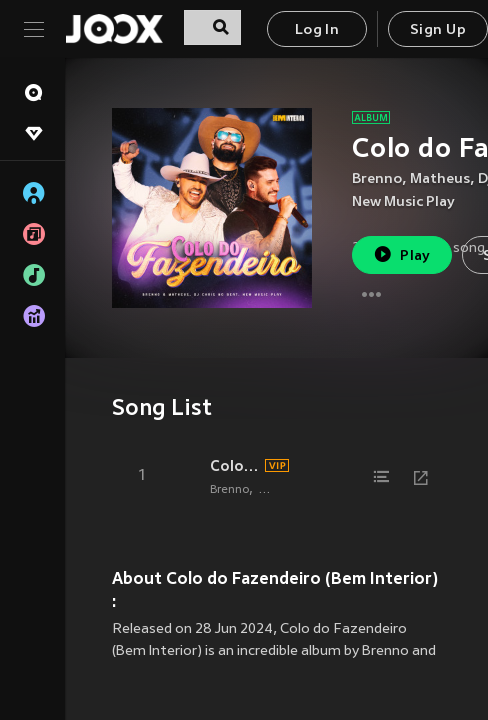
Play (401, 254)
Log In (317, 30)
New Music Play (403, 202)
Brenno (377, 179)
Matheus (440, 179)
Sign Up (438, 30)
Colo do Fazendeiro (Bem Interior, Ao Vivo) (234, 466)
